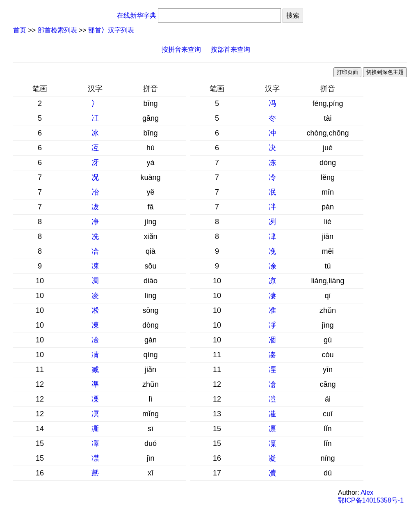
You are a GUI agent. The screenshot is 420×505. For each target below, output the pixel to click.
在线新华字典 (137, 15)
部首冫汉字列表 (111, 30)
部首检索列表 (57, 30)
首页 (20, 30)
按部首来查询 (231, 49)
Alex (367, 492)
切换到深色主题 (385, 72)
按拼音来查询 (181, 49)
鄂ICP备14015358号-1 (371, 500)
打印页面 (347, 72)
